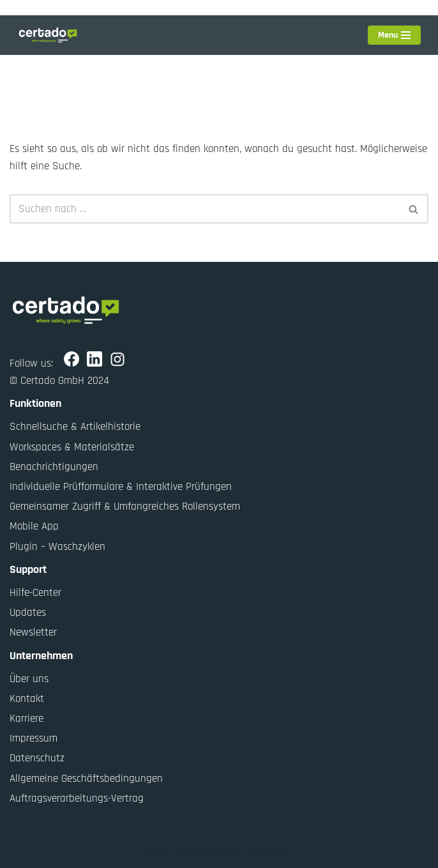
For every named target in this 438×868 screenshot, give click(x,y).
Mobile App (34, 526)
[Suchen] (205, 209)
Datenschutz (37, 758)
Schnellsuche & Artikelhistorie (75, 427)
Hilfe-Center (35, 593)
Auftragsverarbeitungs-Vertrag (77, 798)
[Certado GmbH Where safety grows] (48, 35)
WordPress (269, 854)
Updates (28, 613)
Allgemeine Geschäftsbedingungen (86, 779)
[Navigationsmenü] (394, 35)
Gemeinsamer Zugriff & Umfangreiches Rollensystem (125, 506)
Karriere (26, 719)
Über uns (29, 679)
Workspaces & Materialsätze (72, 447)
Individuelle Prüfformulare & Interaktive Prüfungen (121, 487)
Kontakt (27, 699)
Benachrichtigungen (54, 467)
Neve (157, 854)
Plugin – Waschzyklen (57, 547)
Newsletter (33, 632)
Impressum (34, 738)
